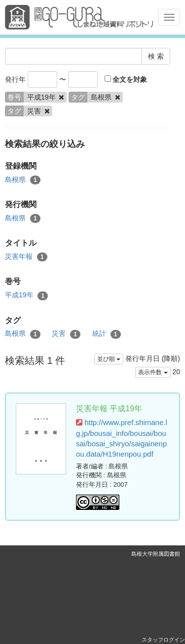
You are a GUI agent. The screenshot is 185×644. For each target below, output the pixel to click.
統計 (107, 334)
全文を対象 (126, 79)
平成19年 (26, 295)
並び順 (109, 359)
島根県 (23, 180)
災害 (66, 334)
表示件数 (153, 372)
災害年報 (26, 257)
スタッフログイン (163, 640)
